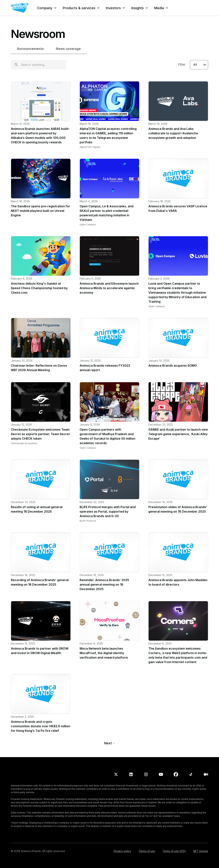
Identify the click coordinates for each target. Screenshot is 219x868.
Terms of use (147, 851)
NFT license (201, 851)
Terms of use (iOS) (174, 851)
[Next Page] (109, 743)
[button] (47, 8)
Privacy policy (122, 851)
